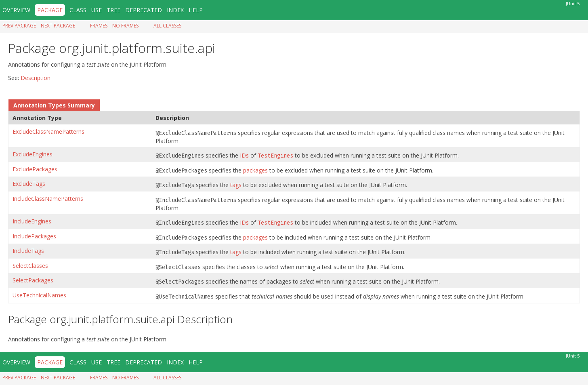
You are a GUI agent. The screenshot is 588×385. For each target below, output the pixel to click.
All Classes (167, 26)
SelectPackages (33, 280)
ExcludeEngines (33, 154)
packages (255, 170)
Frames (99, 26)
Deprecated (144, 10)
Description (36, 78)
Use (97, 10)
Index (175, 10)
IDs (244, 155)
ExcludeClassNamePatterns (48, 131)
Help (196, 10)
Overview (16, 10)
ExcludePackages (35, 169)
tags (236, 185)
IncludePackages (34, 236)
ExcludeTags (29, 184)
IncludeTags (28, 251)
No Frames (125, 26)
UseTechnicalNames (39, 295)
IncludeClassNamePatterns (48, 199)
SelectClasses (30, 266)
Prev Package (19, 26)
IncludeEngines (32, 221)
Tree (113, 10)
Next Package (58, 26)
